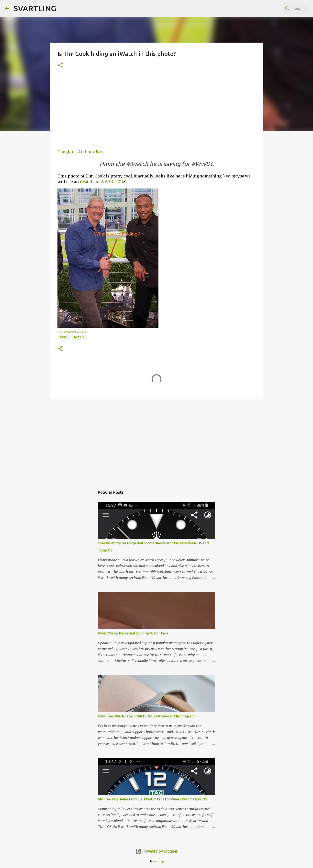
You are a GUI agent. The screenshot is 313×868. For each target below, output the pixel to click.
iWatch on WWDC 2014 (102, 182)
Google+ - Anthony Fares (82, 152)
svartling (158, 861)
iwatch (80, 337)
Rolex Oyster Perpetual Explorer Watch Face (133, 633)
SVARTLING (35, 8)
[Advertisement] (156, 111)
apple (64, 337)
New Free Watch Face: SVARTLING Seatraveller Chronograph (147, 716)
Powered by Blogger (156, 851)
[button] (60, 65)
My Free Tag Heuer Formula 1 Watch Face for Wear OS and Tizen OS (152, 799)
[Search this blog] (283, 9)
